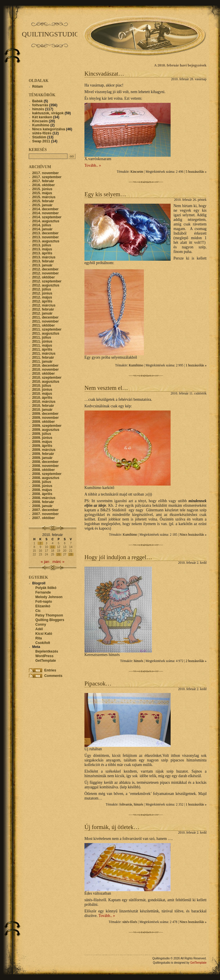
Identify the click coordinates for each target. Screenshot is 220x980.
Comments (53, 676)
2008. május (42, 490)
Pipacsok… (98, 684)
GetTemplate (46, 661)
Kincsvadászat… (104, 74)
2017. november (46, 173)
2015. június (42, 189)
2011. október (44, 325)
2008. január (42, 506)
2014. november (46, 213)
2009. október (44, 422)
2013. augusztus (46, 241)
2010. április (42, 398)
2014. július (42, 225)
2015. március (44, 197)
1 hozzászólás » (196, 365)
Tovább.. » (93, 165)
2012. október (44, 277)
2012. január (42, 313)
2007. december (45, 510)
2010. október (44, 374)
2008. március (44, 498)
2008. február (43, 502)
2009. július (42, 434)
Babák (37, 101)
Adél (39, 629)
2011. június (42, 341)
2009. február (43, 454)
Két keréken (42, 117)
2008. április (42, 494)
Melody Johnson (49, 597)
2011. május (42, 345)
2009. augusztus (46, 430)
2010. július (42, 386)
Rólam (37, 87)
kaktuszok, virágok (48, 113)
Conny (41, 624)
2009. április (42, 446)
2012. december (45, 269)
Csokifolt (43, 643)
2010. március (44, 402)
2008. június (42, 486)
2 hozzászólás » (196, 661)
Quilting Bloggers (50, 620)
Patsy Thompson (49, 615)
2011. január (42, 362)
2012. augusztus (46, 285)
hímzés (139, 661)
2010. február (43, 406)
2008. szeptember (47, 474)
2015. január (42, 205)
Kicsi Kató (44, 634)
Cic (38, 611)
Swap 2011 (41, 141)
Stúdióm (39, 137)
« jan (45, 562)
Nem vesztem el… (106, 388)
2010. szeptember (47, 378)
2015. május (42, 193)
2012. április (42, 301)
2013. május (42, 249)
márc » (59, 562)
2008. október (44, 470)
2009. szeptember (47, 426)
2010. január (42, 410)
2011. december (45, 317)
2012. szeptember (47, 281)
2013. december (45, 233)
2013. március (44, 257)
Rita (39, 638)
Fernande (43, 592)
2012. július (42, 289)
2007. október (44, 518)
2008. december (45, 462)
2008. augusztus (46, 478)
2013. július (42, 245)
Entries (50, 670)
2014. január (42, 229)
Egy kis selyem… (105, 194)
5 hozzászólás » (196, 172)
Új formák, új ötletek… (112, 827)
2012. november (46, 273)
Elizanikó (43, 606)
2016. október (44, 185)
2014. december (45, 209)
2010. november (46, 370)
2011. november (46, 321)
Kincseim (137, 172)
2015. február (43, 201)
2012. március (44, 305)
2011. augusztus (46, 333)
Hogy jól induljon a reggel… (118, 557)
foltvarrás (126, 805)
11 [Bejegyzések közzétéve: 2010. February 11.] (52, 547)
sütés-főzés (130, 922)
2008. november (46, 466)
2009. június (42, 438)
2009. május (42, 442)
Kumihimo (136, 365)
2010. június (42, 390)
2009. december (45, 414)
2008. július (42, 482)
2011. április (42, 349)
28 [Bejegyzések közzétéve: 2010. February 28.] (71, 554)
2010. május (42, 394)
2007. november (46, 514)
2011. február (43, 358)
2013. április (42, 253)
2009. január (42, 458)
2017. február (43, 181)
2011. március (44, 353)
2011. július (42, 337)
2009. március (44, 450)
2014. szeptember (47, 217)
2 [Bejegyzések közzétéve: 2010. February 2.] (40, 543)
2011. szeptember (47, 329)
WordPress (44, 656)
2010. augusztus (46, 382)
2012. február (43, 309)
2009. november (46, 418)
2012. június (42, 293)
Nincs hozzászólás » (193, 535)
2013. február (43, 261)
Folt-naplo (44, 602)
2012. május (42, 297)
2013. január (42, 265)
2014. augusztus (46, 221)
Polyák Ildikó (46, 588)
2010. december (45, 366)
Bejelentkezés (47, 651)
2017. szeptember (47, 177)
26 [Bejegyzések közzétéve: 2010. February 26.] (59, 554)
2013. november (46, 237)
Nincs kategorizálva (49, 129)
